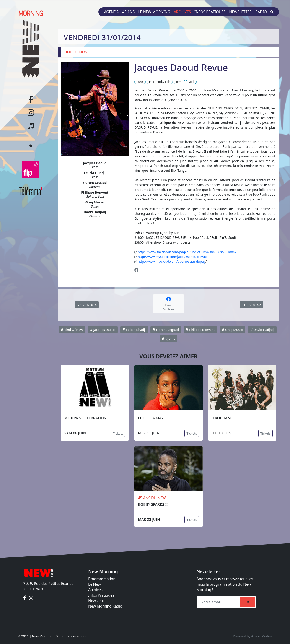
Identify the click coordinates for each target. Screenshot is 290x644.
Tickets (118, 433)
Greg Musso (232, 330)
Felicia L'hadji (134, 330)
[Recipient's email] (219, 602)
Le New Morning (154, 12)
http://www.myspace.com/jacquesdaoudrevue (172, 257)
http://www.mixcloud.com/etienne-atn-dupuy (172, 261)
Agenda (111, 12)
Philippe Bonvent (200, 330)
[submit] (247, 602)
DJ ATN (168, 339)
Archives (182, 12)
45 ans (129, 12)
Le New (95, 584)
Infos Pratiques (101, 595)
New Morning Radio (105, 606)
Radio (261, 12)
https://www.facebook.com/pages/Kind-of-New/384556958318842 (187, 252)
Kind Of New (72, 330)
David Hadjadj (262, 330)
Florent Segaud (166, 330)
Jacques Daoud (103, 330)
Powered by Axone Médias (253, 636)
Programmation (102, 579)
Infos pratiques (210, 12)
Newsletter (240, 12)
